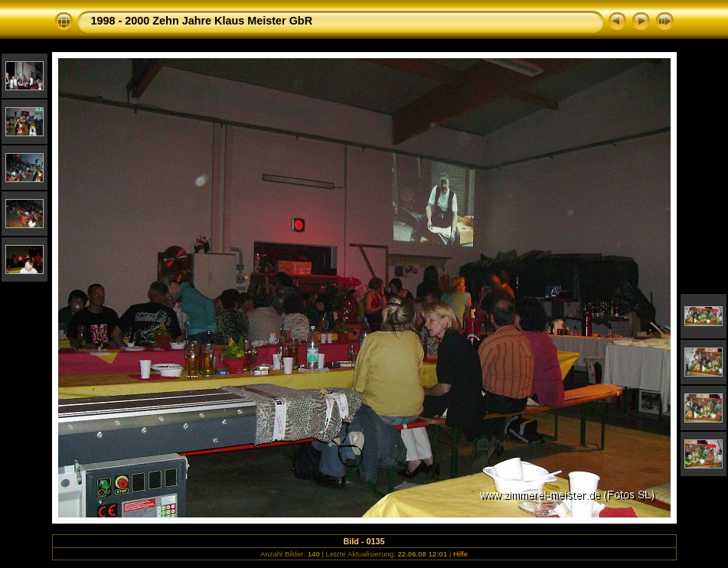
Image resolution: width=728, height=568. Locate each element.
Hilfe (460, 554)
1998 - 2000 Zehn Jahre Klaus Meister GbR (202, 21)
